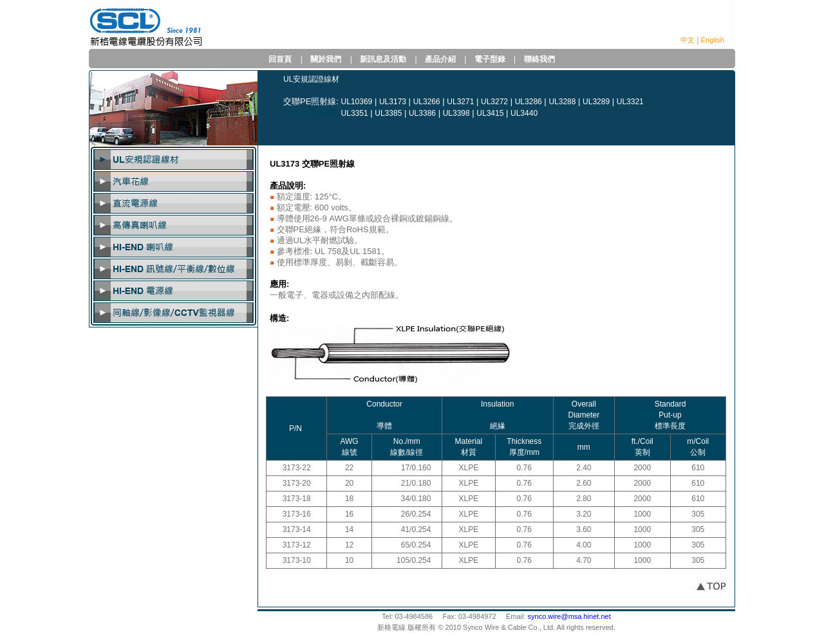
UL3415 (490, 113)
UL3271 (460, 102)
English (713, 40)
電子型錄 (490, 59)
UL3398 (456, 113)
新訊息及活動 (383, 59)
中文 (688, 40)
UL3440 (524, 113)
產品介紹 (440, 59)
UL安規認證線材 (311, 79)
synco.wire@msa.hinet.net (569, 616)
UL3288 (562, 102)
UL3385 (388, 113)
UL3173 (393, 102)
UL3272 (494, 102)
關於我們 (326, 59)
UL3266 (427, 102)
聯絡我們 (539, 59)
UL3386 (422, 113)
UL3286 (529, 102)
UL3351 (355, 113)
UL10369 (357, 102)
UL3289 (596, 102)
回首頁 (280, 59)
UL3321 (630, 102)
